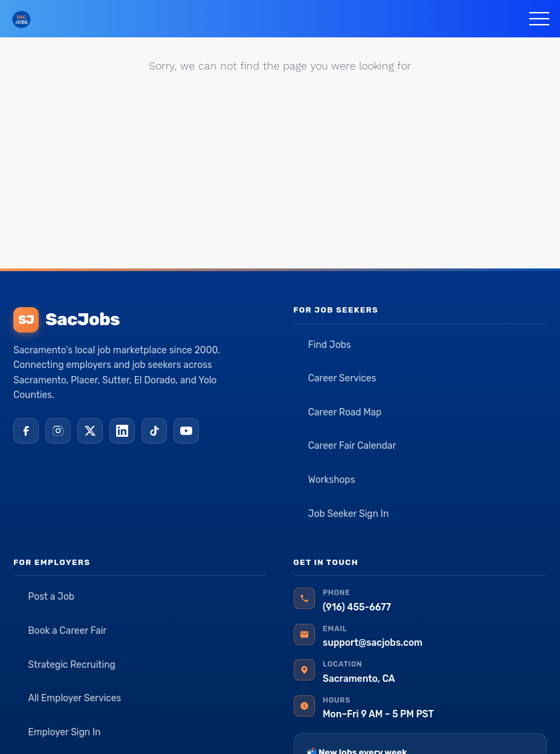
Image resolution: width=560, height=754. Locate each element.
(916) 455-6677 (357, 607)
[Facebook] (26, 431)
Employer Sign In (64, 732)
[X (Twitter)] (90, 431)
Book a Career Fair (67, 631)
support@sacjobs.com (373, 643)
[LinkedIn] (122, 431)
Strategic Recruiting (72, 665)
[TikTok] (154, 431)
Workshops (332, 480)
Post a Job (51, 597)
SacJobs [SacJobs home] (66, 320)
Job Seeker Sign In (349, 514)
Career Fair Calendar (352, 446)
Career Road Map (345, 412)
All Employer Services (75, 698)
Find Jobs (330, 345)
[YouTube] (186, 431)
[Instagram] (58, 431)
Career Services (342, 378)
